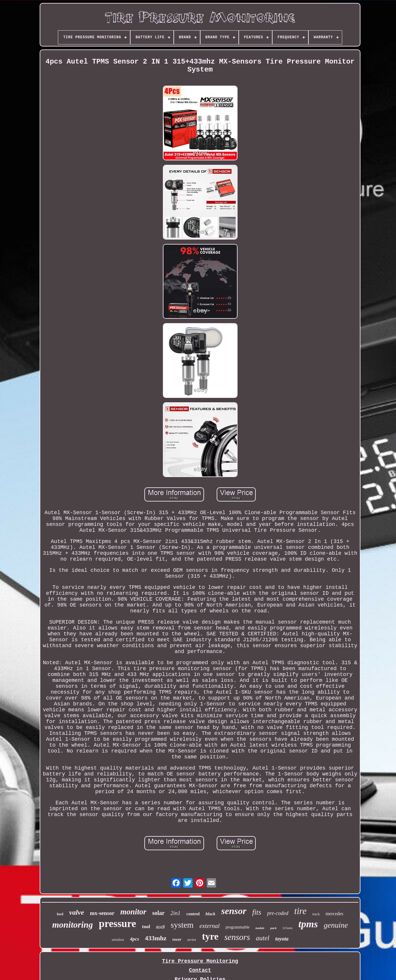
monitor (133, 912)
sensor (234, 911)
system (182, 925)
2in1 (176, 913)
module (260, 928)
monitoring (73, 925)
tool (146, 927)
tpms (308, 924)
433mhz (156, 938)
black (210, 914)
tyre (210, 936)
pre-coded (278, 913)
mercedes (334, 914)
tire (300, 911)
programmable (238, 927)
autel (263, 938)
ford (60, 914)
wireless (118, 940)
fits (257, 912)
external (209, 926)
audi (160, 927)
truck (316, 914)
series (192, 940)
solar (158, 913)
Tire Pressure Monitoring (200, 961)
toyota (282, 939)
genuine (336, 925)
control (193, 914)
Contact (200, 970)
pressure (117, 924)
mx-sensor (102, 913)
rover (177, 940)
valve (77, 912)
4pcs (134, 939)
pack (273, 928)
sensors (237, 937)
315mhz (288, 928)
